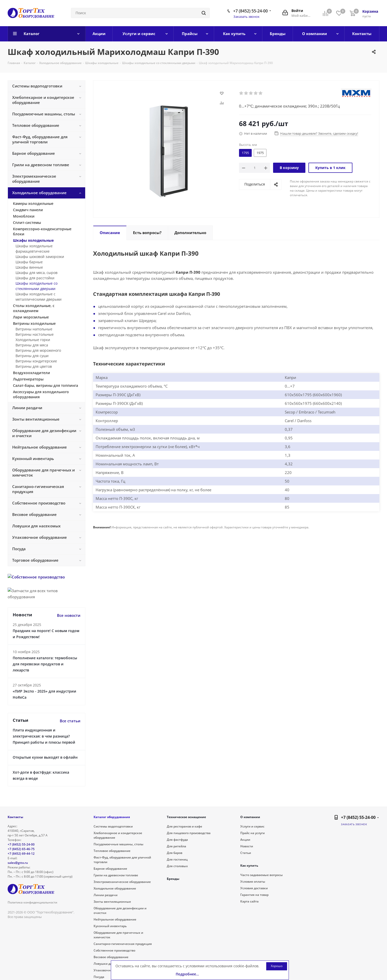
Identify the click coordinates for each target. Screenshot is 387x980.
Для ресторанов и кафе (184, 826)
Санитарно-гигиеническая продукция (123, 944)
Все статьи (70, 721)
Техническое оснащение (186, 817)
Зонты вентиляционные (112, 902)
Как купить (249, 866)
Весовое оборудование (111, 957)
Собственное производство (114, 950)
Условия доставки (254, 888)
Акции (245, 840)
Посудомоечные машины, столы (118, 844)
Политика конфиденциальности (32, 902)
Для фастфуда (177, 840)
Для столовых (177, 866)
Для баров (175, 853)
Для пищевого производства (189, 833)
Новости (247, 846)
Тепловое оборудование (112, 851)
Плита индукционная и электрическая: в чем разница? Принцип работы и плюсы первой (44, 736)
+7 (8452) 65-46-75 (21, 849)
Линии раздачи (106, 895)
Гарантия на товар (254, 895)
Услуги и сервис (252, 826)
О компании (250, 817)
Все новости (69, 615)
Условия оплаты (253, 882)
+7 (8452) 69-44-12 (21, 854)
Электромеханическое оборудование (122, 882)
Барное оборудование (110, 869)
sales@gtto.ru (18, 863)
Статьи (246, 853)
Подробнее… (187, 974)
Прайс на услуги (252, 833)
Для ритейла (176, 846)
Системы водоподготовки (113, 826)
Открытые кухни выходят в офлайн (45, 757)
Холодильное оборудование (115, 888)
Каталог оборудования (112, 817)
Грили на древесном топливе (116, 875)
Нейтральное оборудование (115, 919)
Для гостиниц (177, 859)
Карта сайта (249, 901)
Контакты (15, 817)
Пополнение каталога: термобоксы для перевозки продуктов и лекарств (45, 664)
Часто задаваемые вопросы (262, 875)
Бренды (173, 879)
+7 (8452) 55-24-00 (250, 11)
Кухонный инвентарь (110, 926)
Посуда (99, 977)
